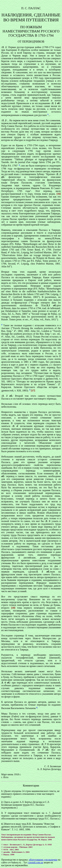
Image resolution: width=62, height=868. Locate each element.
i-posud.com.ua (36, 862)
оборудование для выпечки (43, 860)
